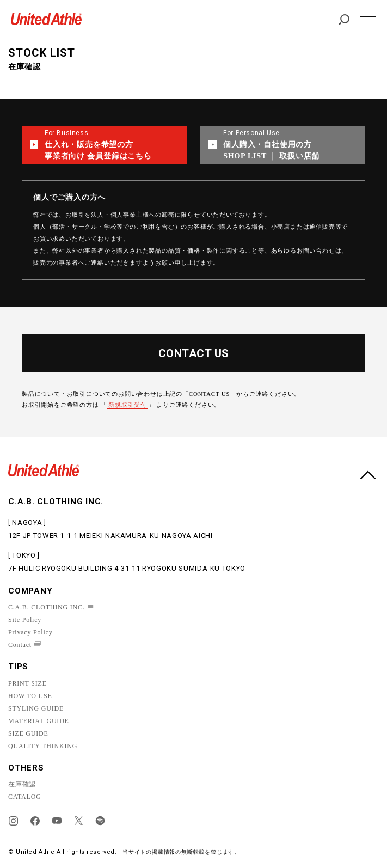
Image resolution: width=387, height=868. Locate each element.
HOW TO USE (30, 696)
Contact (20, 645)
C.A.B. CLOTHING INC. (47, 607)
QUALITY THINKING (43, 746)
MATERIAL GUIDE (39, 721)
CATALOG (25, 797)
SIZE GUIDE (28, 733)
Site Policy (25, 620)
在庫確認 (22, 784)
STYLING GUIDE (36, 708)
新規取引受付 (128, 405)
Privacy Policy (30, 632)
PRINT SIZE (27, 683)
